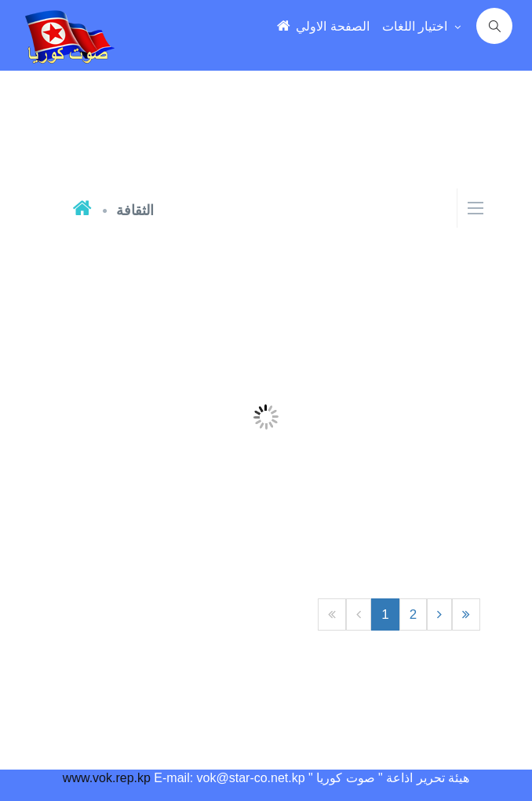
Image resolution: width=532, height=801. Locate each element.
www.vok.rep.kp (107, 778)
